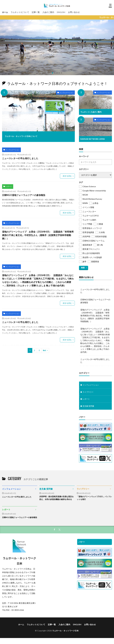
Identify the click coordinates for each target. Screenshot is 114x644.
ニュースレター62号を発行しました (20, 318)
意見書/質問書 (89, 406)
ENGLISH (68, 12)
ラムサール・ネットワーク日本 (65, 637)
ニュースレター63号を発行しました (20, 158)
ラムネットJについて (22, 12)
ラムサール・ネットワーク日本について (27, 136)
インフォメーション (65, 93)
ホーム (5, 12)
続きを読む (68, 175)
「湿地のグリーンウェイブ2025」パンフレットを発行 (94, 498)
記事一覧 (40, 12)
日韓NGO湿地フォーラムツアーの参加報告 (24, 194)
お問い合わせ (82, 12)
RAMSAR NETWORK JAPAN (93, 139)
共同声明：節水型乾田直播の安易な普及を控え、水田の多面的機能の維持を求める (57, 500)
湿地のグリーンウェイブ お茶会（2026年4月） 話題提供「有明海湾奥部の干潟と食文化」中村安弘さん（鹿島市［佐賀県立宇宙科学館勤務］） (37, 233)
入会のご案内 (54, 12)
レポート (8, 185)
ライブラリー (88, 392)
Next (44, 346)
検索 (83, 267)
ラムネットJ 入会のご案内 (92, 112)
